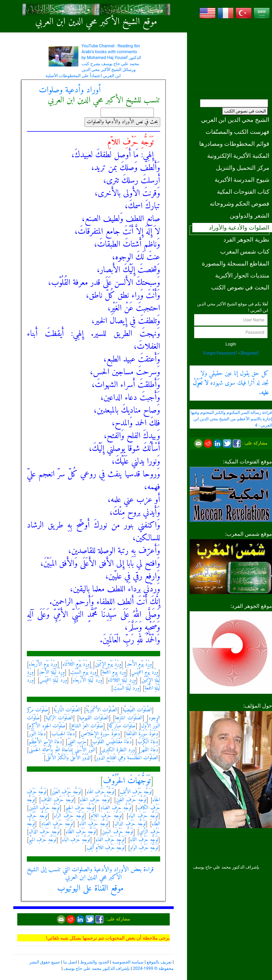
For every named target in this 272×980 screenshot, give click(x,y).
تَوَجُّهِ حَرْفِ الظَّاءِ (81, 832)
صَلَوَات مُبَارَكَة (122, 726)
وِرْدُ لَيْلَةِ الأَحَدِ (52, 672)
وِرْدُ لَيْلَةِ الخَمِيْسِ (53, 680)
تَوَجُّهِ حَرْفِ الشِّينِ (44, 808)
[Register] (250, 353)
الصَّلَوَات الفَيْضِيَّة (137, 710)
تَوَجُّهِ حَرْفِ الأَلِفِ (136, 792)
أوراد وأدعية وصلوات (70, 90)
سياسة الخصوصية (128, 962)
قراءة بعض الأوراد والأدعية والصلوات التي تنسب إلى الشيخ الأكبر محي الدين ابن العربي (90, 873)
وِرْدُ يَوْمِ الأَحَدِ (139, 664)
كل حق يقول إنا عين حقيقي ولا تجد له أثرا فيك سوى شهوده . (231, 383)
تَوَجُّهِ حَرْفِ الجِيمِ (80, 808)
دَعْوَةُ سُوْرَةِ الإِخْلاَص (101, 734)
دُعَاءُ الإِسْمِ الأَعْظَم (45, 742)
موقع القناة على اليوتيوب (90, 888)
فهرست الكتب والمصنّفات (237, 132)
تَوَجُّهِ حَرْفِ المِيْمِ (42, 840)
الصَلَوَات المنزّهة (129, 718)
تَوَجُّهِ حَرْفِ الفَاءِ (110, 840)
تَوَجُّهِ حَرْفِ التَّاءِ (94, 824)
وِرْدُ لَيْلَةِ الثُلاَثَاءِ (122, 680)
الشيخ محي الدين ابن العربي (235, 120)
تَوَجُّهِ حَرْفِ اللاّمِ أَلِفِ (106, 848)
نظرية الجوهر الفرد (246, 239)
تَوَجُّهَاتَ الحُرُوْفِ (127, 781)
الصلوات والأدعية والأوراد (239, 227)
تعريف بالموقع (159, 962)
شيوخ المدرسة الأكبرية (242, 180)
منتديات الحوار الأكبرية (242, 275)
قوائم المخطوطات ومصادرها (234, 144)
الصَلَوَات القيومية (94, 718)
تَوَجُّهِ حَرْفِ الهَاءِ (100, 792)
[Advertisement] (231, 57)
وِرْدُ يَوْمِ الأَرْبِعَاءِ (43, 664)
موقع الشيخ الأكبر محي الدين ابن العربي (96, 22)
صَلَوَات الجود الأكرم (47, 726)
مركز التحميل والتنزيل (243, 168)
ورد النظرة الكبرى (118, 750)
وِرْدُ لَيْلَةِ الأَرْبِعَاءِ (87, 680)
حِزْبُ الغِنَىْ (77, 742)
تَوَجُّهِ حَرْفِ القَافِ (57, 800)
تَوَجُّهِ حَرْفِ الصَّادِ (57, 824)
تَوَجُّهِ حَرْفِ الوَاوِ (144, 848)
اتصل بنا (70, 962)
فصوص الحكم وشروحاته (240, 204)
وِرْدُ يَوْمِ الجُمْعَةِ (114, 672)
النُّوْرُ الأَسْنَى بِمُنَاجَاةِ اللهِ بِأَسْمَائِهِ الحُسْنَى (62, 750)
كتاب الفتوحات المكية (243, 192)
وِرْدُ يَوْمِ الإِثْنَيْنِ (108, 664)
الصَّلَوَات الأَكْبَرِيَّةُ (102, 710)
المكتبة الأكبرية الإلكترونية (238, 156)
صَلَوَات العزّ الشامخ (87, 726)
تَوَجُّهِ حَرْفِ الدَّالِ (130, 824)
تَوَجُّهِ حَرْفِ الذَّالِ (44, 832)
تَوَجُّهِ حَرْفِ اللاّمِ (106, 816)
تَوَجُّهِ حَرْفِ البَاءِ (76, 840)
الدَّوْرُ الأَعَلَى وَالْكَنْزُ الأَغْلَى (68, 758)
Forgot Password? (220, 353)
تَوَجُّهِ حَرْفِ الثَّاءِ (144, 840)
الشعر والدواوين (250, 215)
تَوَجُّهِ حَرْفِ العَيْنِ (66, 792)
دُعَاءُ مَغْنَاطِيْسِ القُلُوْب (112, 742)
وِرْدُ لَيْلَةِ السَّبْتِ (126, 688)
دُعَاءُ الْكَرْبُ (148, 742)
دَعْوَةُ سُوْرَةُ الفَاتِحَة (142, 734)
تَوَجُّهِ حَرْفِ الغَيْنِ (131, 800)
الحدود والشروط (95, 962)
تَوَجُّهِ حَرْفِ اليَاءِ (143, 816)
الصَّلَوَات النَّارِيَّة (67, 710)
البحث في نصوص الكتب (245, 111)
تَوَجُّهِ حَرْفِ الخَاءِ (95, 800)
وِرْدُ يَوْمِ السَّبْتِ (83, 672)
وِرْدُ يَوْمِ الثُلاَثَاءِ (76, 664)
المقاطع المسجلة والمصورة (236, 263)
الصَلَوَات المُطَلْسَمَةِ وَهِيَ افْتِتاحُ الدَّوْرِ (127, 758)
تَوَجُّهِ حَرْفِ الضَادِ (116, 808)
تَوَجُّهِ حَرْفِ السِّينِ (118, 832)
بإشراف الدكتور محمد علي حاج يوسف (97, 968)
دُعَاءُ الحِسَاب (63, 734)
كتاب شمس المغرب (245, 251)
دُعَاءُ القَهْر (150, 750)
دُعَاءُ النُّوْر (37, 734)
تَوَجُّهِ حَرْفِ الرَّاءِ (69, 816)
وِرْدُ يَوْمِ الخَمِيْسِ (145, 672)
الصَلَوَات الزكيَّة (59, 718)
